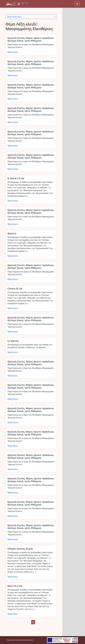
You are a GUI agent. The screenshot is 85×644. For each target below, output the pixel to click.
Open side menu (31, 17)
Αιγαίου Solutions (27, 640)
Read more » (13, 52)
